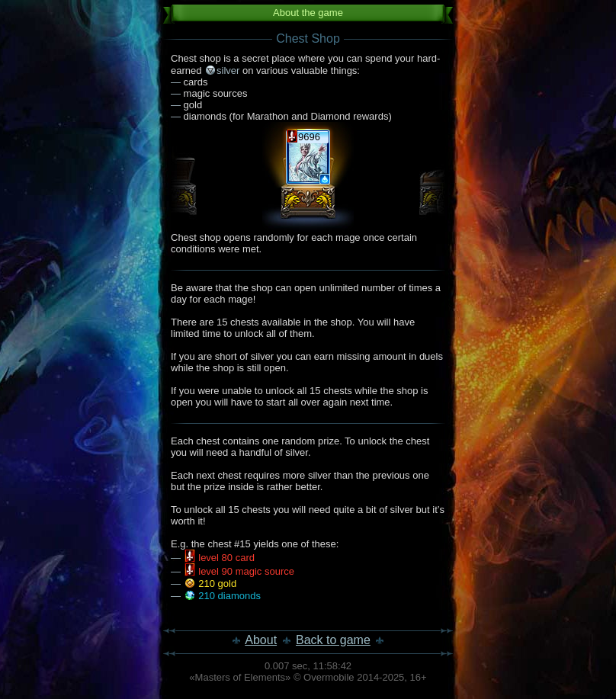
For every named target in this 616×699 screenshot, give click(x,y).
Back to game (333, 640)
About (261, 640)
